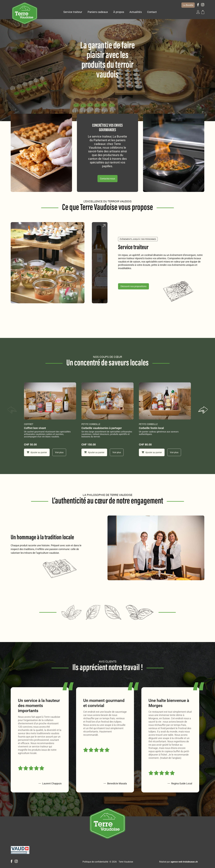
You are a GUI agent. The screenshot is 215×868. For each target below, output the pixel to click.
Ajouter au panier (37, 452)
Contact (152, 12)
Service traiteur (73, 12)
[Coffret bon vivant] (50, 401)
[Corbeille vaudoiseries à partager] (107, 401)
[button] (198, 12)
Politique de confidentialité (95, 862)
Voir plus (59, 452)
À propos (119, 12)
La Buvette (188, 5)
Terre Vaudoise (126, 862)
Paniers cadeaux (98, 12)
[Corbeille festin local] (165, 401)
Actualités (136, 12)
